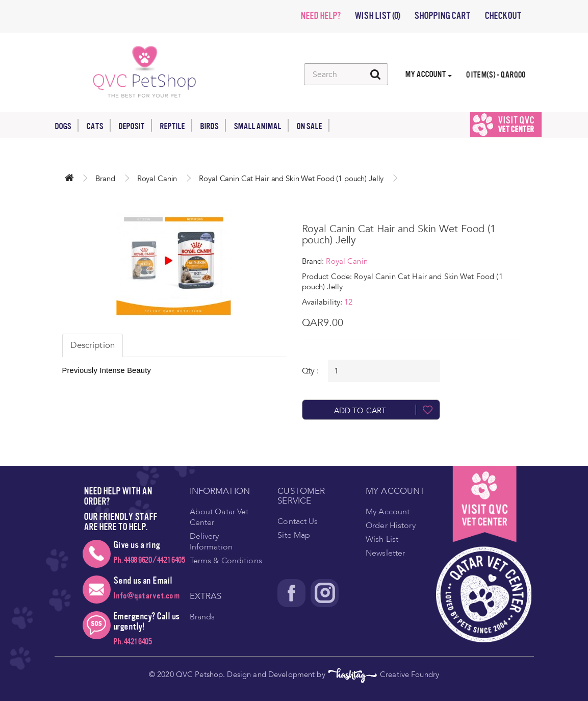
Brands (202, 617)
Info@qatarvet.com (147, 596)
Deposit (135, 125)
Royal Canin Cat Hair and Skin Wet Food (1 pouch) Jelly (291, 179)
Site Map (294, 535)
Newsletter (385, 553)
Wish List (382, 539)
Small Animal (261, 125)
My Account (388, 512)
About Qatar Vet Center (219, 517)
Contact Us (298, 521)
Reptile (176, 125)
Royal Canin (157, 179)
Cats (98, 125)
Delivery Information (211, 542)
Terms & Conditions (226, 561)
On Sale (313, 125)
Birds (213, 125)
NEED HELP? (320, 16)
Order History (391, 525)
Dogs (67, 125)
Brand (105, 179)
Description (93, 345)
